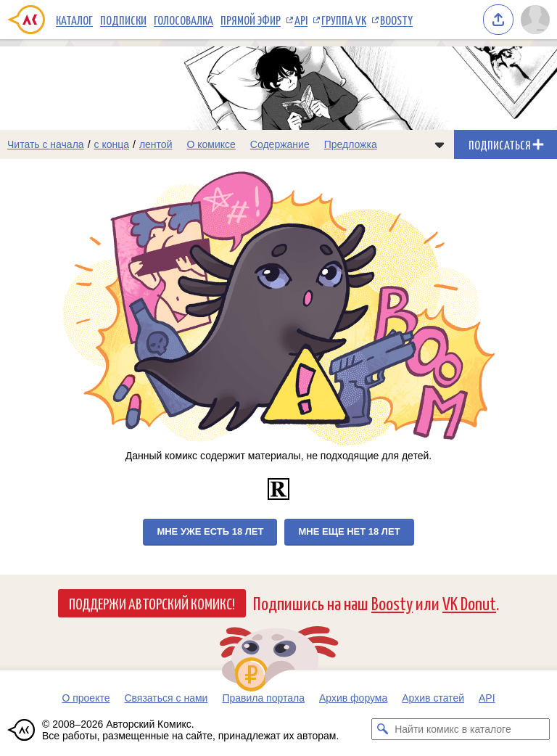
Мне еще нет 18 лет (349, 531)
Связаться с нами (166, 698)
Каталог (74, 20)
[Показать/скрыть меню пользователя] (535, 20)
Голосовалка (183, 20)
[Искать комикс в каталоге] (382, 729)
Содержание (280, 144)
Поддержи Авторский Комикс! (152, 603)
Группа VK (344, 20)
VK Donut (469, 603)
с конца (112, 144)
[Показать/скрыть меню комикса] (440, 144)
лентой (156, 144)
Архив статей (433, 698)
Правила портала (263, 698)
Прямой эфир (251, 20)
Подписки (123, 20)
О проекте (86, 698)
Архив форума (353, 698)
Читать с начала (46, 144)
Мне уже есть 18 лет (210, 531)
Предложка (351, 144)
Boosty (396, 20)
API (301, 20)
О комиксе (211, 144)
